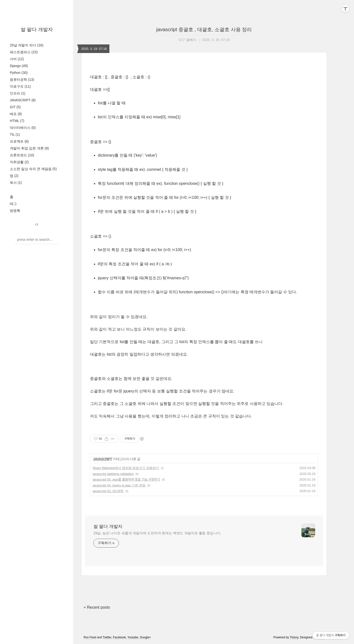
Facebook (119, 637)
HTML (17, 121)
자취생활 (19, 162)
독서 (16, 183)
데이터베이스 (23, 128)
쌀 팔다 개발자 (37, 29)
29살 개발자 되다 (27, 45)
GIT (15, 107)
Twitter (107, 637)
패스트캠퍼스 (24, 52)
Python (19, 73)
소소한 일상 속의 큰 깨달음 (33, 169)
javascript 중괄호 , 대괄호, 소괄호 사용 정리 (204, 29)
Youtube (133, 637)
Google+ (146, 637)
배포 (16, 114)
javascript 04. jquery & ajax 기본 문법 (119, 485)
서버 (17, 59)
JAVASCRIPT (23, 100)
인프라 (18, 93)
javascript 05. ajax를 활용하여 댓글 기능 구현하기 (126, 479)
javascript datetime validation (113, 474)
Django (19, 66)
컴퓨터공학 (22, 80)
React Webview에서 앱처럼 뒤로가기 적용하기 (126, 468)
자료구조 (20, 86)
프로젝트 (19, 141)
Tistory (294, 637)
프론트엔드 (22, 155)
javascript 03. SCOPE (108, 491)
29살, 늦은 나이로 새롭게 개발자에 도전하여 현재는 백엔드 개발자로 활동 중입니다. (157, 533)
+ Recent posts (97, 607)
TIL (15, 134)
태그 (13, 204)
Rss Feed (90, 637)
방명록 (15, 211)
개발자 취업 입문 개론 (29, 148)
